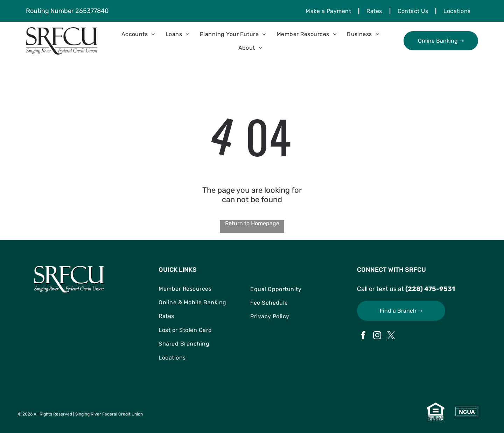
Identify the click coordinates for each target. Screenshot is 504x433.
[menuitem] (329, 11)
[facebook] (363, 336)
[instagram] (377, 336)
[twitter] (391, 336)
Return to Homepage (252, 223)
